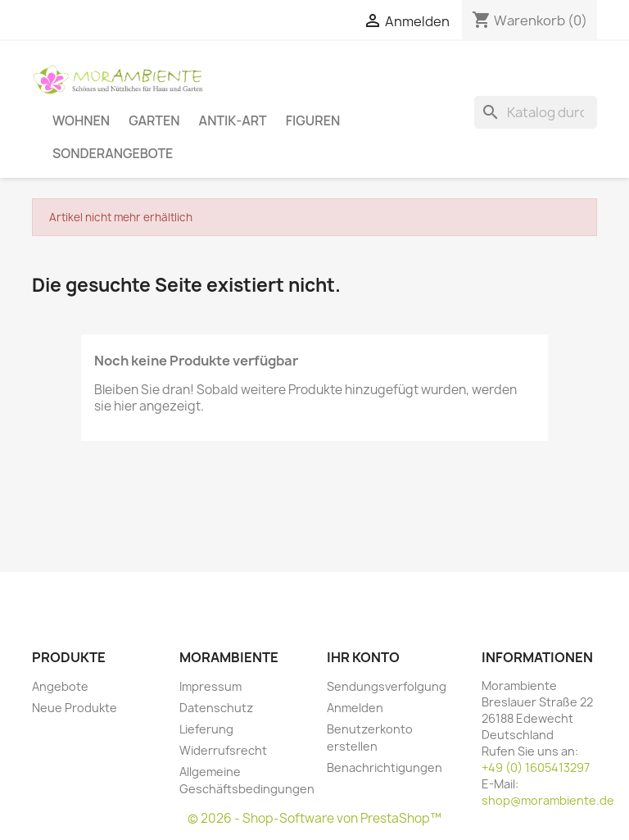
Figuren (313, 120)
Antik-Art (233, 120)
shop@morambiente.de (548, 800)
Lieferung (206, 729)
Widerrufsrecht (223, 750)
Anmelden (355, 708)
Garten (154, 120)
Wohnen (81, 120)
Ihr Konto (363, 657)
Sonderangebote (113, 153)
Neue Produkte (75, 708)
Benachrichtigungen (385, 767)
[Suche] (536, 112)
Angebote (60, 686)
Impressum (210, 686)
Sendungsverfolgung (387, 686)
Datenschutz (216, 708)
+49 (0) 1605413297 (536, 767)
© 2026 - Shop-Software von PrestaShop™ (314, 818)
